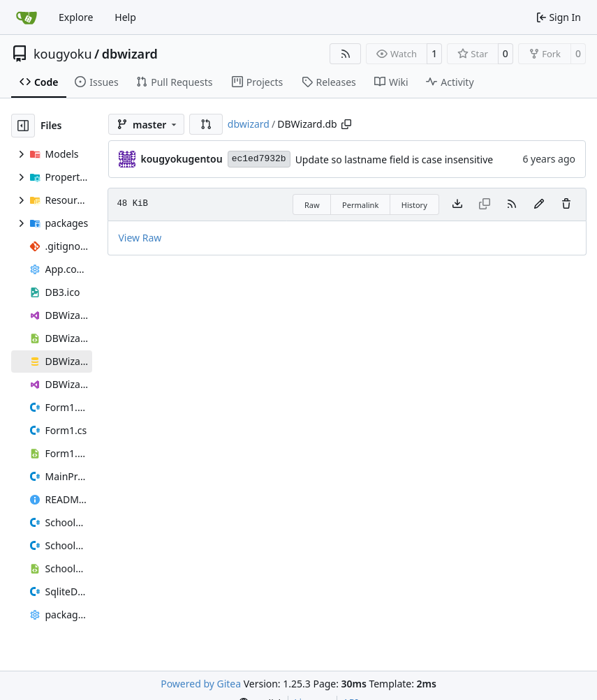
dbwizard (130, 54)
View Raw (140, 238)
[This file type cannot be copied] (485, 204)
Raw (312, 205)
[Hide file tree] (23, 126)
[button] (206, 124)
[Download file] (457, 204)
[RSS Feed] (346, 54)
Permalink (360, 205)
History (414, 205)
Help (125, 17)
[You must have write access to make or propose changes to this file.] (566, 204)
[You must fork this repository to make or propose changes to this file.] (539, 204)
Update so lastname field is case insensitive (395, 159)
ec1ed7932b (259, 159)
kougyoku (63, 54)
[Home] (27, 17)
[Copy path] (346, 124)
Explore (76, 17)
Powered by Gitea (201, 684)
